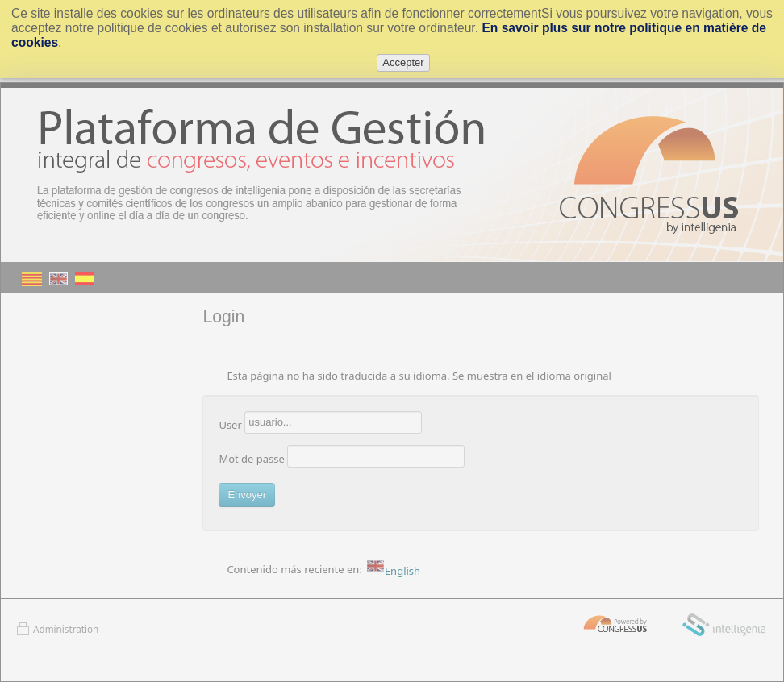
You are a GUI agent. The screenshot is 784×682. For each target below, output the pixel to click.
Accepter (403, 62)
